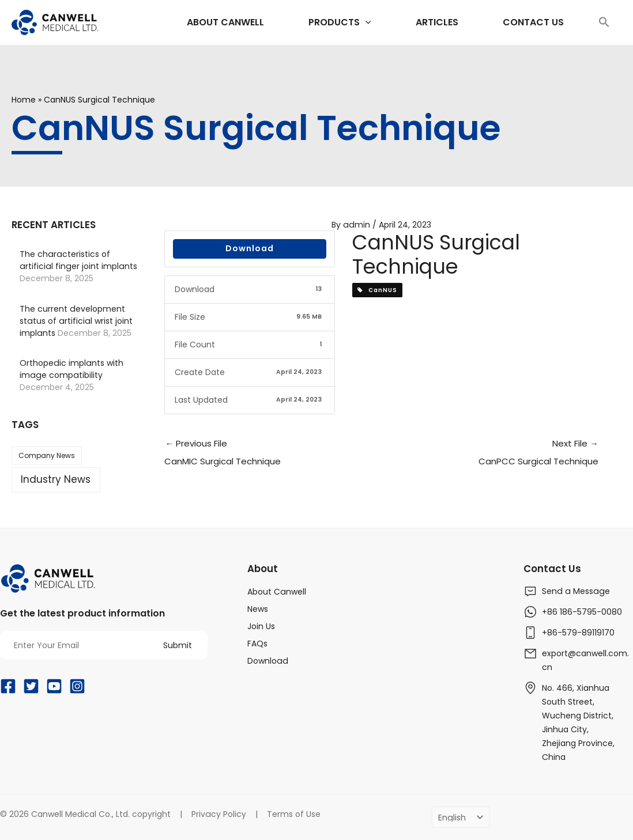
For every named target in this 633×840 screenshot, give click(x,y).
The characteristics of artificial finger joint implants (77, 260)
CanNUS (377, 290)
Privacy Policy (218, 814)
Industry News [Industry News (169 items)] (56, 479)
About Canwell (276, 592)
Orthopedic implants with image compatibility (71, 369)
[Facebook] (8, 686)
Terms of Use (293, 814)
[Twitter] (31, 686)
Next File (490, 454)
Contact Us (552, 569)
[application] (332, 22)
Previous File (273, 454)
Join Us (261, 626)
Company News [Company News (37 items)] (47, 455)
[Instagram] (77, 686)
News (258, 609)
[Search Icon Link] (604, 22)
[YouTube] (54, 686)
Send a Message (575, 591)
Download (250, 248)
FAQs (257, 644)
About (263, 569)
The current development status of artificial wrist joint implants (75, 321)
